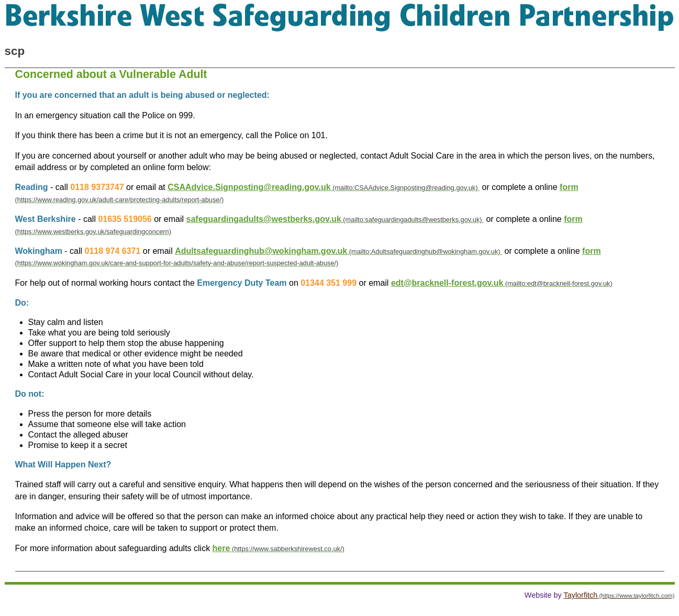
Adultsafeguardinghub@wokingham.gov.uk (261, 251)
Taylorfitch (581, 595)
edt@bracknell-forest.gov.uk (447, 283)
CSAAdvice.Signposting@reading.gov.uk (249, 187)
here (221, 548)
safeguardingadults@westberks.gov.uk (264, 219)
